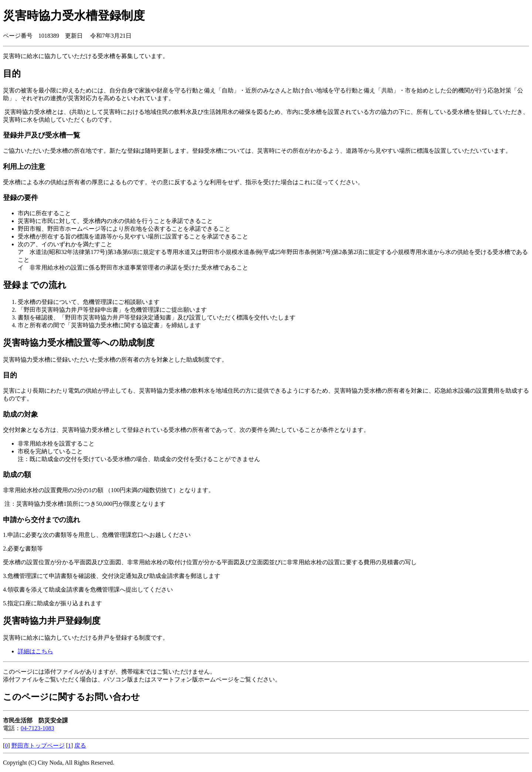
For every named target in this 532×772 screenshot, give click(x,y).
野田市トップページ (38, 746)
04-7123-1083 (37, 728)
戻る (80, 746)
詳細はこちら (35, 651)
